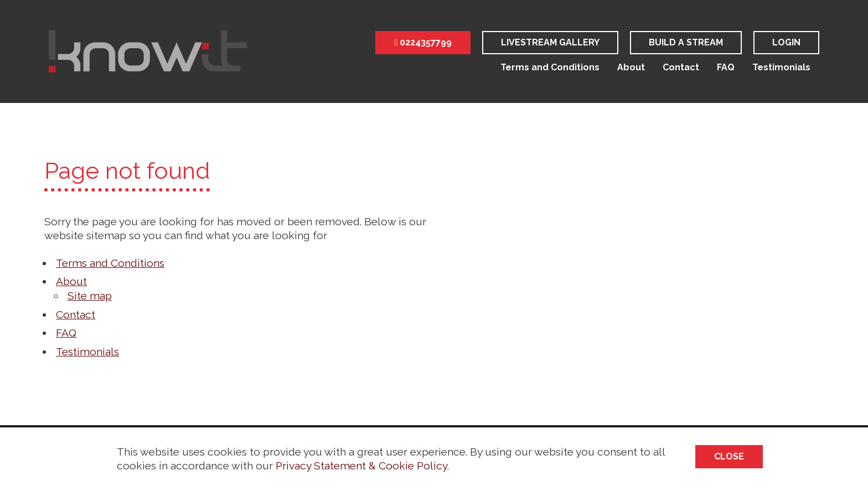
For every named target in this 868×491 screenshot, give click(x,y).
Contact (681, 67)
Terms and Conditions (550, 67)
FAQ (726, 67)
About (631, 67)
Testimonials (781, 67)
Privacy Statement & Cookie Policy (361, 466)
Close (729, 456)
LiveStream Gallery (550, 42)
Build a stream (686, 42)
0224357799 (423, 42)
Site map (90, 296)
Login (786, 42)
